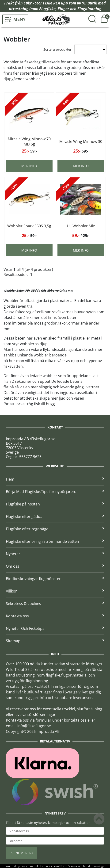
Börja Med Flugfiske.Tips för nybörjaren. (55, 492)
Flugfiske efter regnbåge (55, 529)
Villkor (55, 591)
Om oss (55, 566)
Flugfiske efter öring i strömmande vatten (55, 541)
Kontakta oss (55, 616)
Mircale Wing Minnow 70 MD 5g (29, 141)
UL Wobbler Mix (81, 226)
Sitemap (55, 641)
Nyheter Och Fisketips (55, 628)
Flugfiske (47, 9)
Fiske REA (51, 3)
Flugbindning (89, 9)
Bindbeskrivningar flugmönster (55, 579)
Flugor (63, 9)
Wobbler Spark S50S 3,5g (29, 226)
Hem (55, 479)
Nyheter (55, 554)
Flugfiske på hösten (55, 504)
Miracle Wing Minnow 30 (81, 141)
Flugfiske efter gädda (55, 516)
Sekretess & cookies (55, 604)
